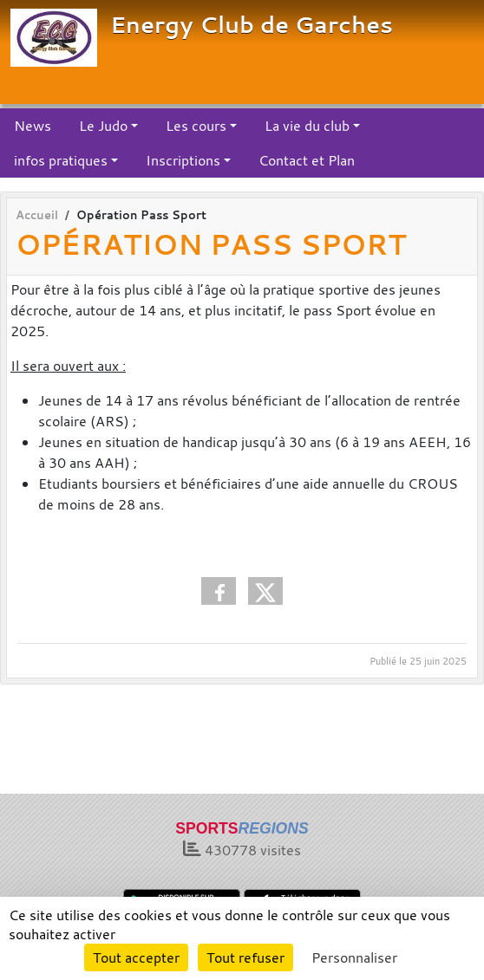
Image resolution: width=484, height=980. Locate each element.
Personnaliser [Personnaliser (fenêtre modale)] (354, 957)
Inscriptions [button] (183, 160)
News (33, 126)
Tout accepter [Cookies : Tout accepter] (136, 957)
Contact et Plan (307, 160)
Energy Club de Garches (252, 25)
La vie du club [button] (307, 126)
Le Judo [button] (103, 126)
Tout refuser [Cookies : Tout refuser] (245, 957)
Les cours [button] (196, 126)
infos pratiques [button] (61, 160)
